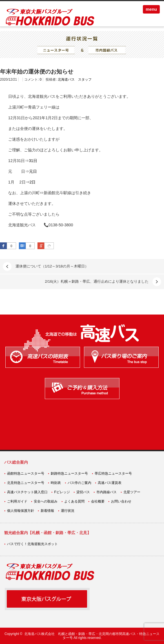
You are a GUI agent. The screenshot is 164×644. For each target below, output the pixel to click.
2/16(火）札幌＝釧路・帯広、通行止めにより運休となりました (97, 281)
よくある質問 (74, 501)
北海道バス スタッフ (75, 79)
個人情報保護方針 (21, 511)
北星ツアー (132, 492)
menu (151, 9)
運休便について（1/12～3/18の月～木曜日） (52, 266)
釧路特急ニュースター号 (69, 473)
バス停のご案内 (79, 483)
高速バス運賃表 (110, 483)
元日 (33, 171)
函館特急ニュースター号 (26, 473)
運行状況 (68, 511)
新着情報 (47, 511)
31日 (33, 161)
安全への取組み (46, 501)
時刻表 (56, 483)
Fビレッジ (62, 492)
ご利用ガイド (17, 501)
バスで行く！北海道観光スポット (32, 544)
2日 (33, 182)
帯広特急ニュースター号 (113, 473)
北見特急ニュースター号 (26, 483)
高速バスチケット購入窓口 (27, 492)
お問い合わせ (121, 501)
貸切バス (83, 492)
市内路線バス (107, 492)
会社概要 (98, 501)
